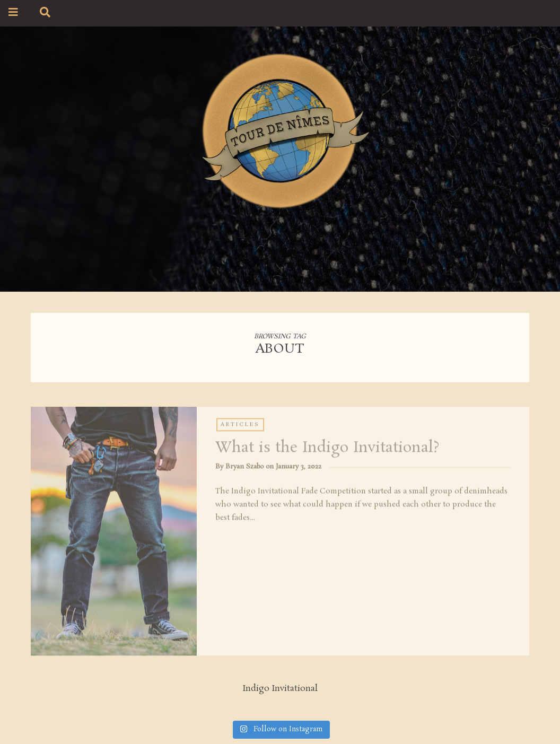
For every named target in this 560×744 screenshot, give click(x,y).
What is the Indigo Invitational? (327, 449)
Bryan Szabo (244, 468)
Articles (240, 426)
